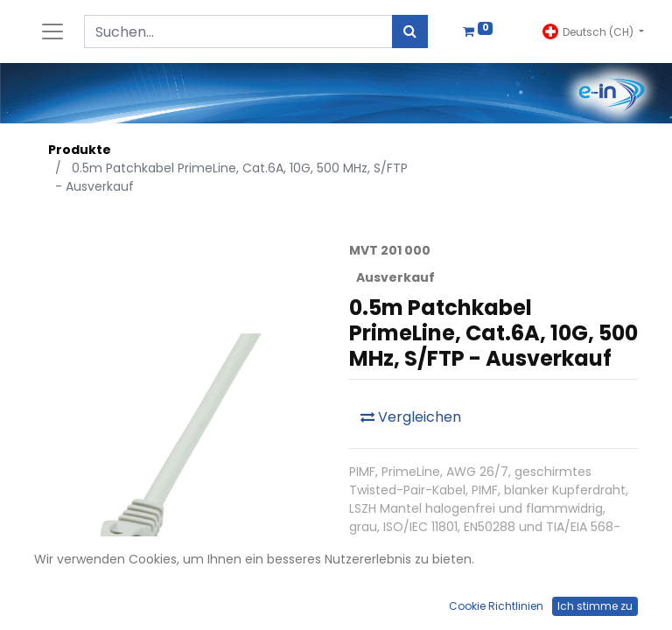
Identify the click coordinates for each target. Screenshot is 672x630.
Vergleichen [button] (411, 417)
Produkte (80, 150)
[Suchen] (410, 31)
